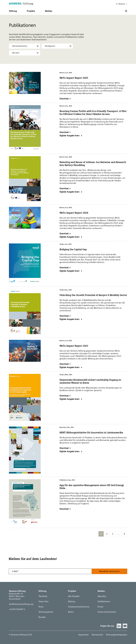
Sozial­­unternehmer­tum (79, 607)
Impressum (84, 635)
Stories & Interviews (107, 612)
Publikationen (104, 601)
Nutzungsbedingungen (117, 635)
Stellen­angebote (46, 612)
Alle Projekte (74, 596)
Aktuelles (102, 596)
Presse (101, 607)
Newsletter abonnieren (109, 571)
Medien (101, 591)
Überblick (43, 596)
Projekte (72, 591)
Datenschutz (97, 635)
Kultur (71, 612)
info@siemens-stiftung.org (21, 604)
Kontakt (42, 617)
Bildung (72, 601)
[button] (13, 11)
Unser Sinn (43, 601)
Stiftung (43, 591)
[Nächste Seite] (124, 534)
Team (41, 607)
